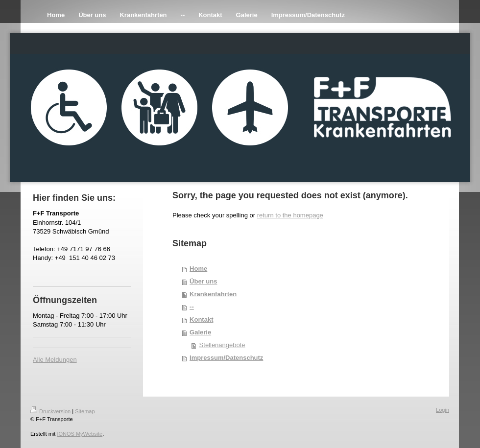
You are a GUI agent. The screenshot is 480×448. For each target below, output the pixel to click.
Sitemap (85, 411)
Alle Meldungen (55, 360)
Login (443, 410)
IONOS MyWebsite (80, 434)
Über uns (203, 281)
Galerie (200, 332)
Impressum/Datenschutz (226, 358)
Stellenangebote (222, 345)
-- (192, 307)
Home (198, 269)
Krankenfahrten (213, 294)
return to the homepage (290, 215)
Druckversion (50, 411)
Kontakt (201, 319)
